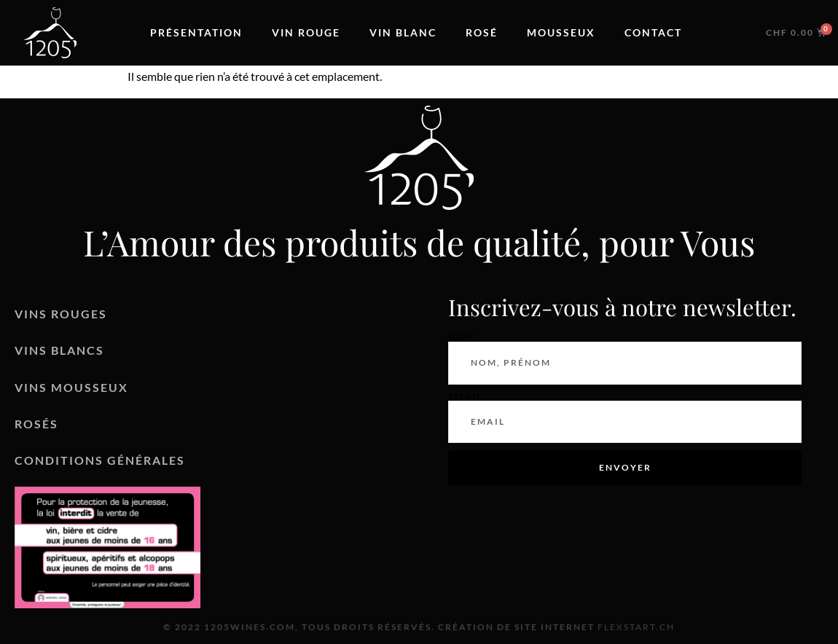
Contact (653, 32)
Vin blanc (403, 32)
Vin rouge (306, 32)
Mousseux (561, 32)
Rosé (482, 32)
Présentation (196, 32)
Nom (461, 337)
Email (465, 396)
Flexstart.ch (636, 627)
